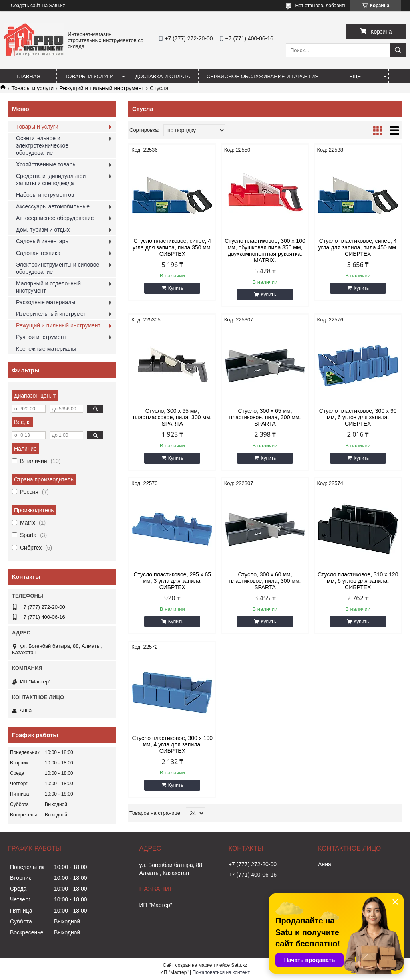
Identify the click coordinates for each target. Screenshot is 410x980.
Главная (28, 76)
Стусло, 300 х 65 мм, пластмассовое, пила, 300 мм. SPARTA (172, 417)
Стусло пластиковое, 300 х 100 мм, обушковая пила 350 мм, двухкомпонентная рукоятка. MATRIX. (265, 251)
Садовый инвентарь (42, 241)
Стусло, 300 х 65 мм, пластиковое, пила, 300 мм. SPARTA (265, 417)
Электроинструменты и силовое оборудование (58, 268)
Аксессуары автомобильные (53, 206)
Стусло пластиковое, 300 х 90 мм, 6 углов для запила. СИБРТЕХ (358, 417)
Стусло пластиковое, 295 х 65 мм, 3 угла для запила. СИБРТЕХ (172, 581)
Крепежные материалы (46, 349)
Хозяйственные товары (46, 164)
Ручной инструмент (41, 337)
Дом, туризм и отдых (43, 230)
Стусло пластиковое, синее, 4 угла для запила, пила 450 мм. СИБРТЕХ (358, 247)
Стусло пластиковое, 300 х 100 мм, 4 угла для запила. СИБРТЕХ (173, 744)
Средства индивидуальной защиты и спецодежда (51, 180)
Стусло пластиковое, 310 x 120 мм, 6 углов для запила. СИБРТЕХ (358, 581)
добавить (336, 6)
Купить (176, 288)
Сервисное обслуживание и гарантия (263, 76)
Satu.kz (239, 965)
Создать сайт (26, 6)
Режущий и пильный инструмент (102, 88)
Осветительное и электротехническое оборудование (42, 145)
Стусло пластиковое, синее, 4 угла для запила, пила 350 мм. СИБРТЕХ (172, 247)
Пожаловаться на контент (221, 972)
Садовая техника (38, 253)
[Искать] (398, 50)
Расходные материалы (46, 302)
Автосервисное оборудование (55, 218)
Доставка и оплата (163, 76)
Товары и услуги (89, 76)
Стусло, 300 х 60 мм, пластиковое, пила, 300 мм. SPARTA (265, 581)
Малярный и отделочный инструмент (48, 287)
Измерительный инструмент (53, 314)
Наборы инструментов (45, 195)
